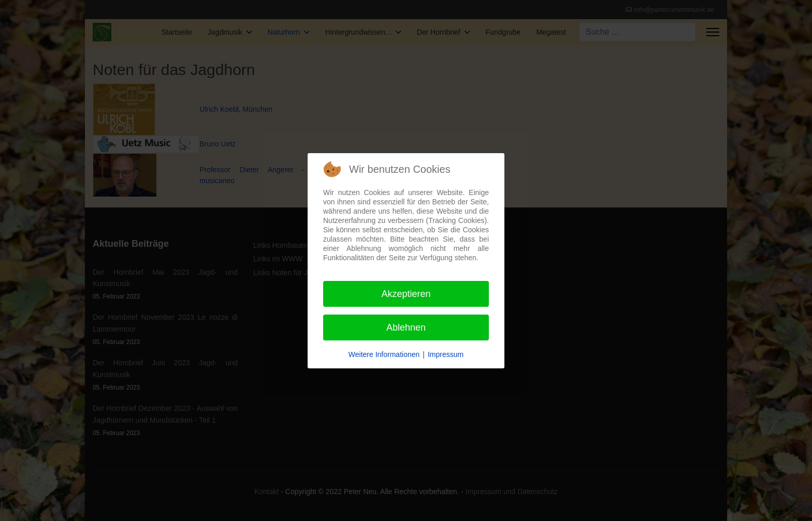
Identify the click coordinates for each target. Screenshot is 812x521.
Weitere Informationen (384, 354)
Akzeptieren (406, 294)
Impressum (446, 354)
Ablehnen (406, 328)
